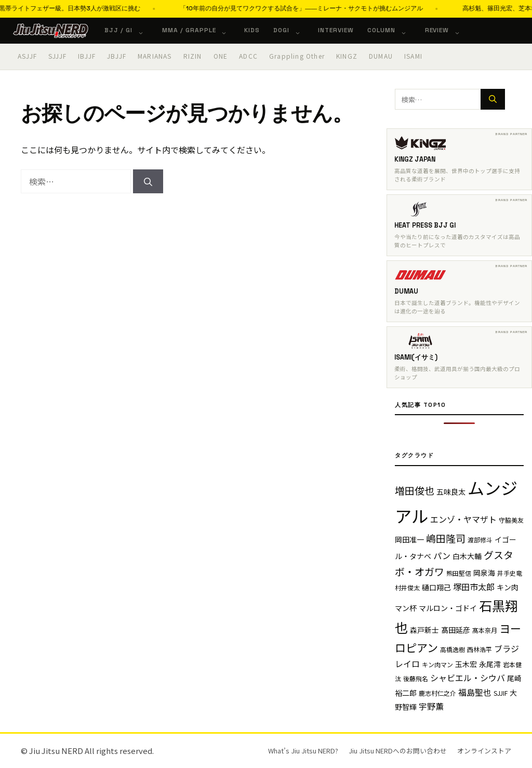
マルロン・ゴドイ (448, 608)
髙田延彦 (456, 630)
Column (392, 30)
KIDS (252, 30)
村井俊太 (407, 587)
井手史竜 (510, 573)
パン (442, 555)
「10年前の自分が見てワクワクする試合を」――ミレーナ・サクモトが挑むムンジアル (345, 8)
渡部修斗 (480, 540)
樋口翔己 (436, 587)
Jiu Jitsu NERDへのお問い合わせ (398, 751)
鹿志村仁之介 (437, 693)
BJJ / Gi (129, 30)
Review (448, 30)
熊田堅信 (459, 573)
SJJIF (501, 693)
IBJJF (87, 56)
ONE (221, 56)
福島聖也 (475, 692)
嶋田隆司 (446, 538)
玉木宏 (466, 664)
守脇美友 (511, 520)
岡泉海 (484, 573)
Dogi (292, 30)
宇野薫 (431, 706)
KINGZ (347, 56)
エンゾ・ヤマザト (463, 519)
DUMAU (381, 56)
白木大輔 (467, 556)
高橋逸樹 (453, 649)
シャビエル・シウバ (468, 678)
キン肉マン (437, 664)
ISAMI (413, 56)
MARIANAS (155, 56)
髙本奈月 (485, 630)
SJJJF (57, 56)
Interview (336, 30)
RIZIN (193, 56)
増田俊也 (415, 490)
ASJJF (27, 56)
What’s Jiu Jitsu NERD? (303, 751)
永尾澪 (490, 664)
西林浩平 (480, 649)
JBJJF (117, 56)
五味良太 (451, 492)
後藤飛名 (416, 678)
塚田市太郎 (474, 587)
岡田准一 (409, 539)
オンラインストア (484, 751)
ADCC (248, 56)
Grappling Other (297, 56)
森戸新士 (424, 630)
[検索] (148, 181)
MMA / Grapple (200, 30)
